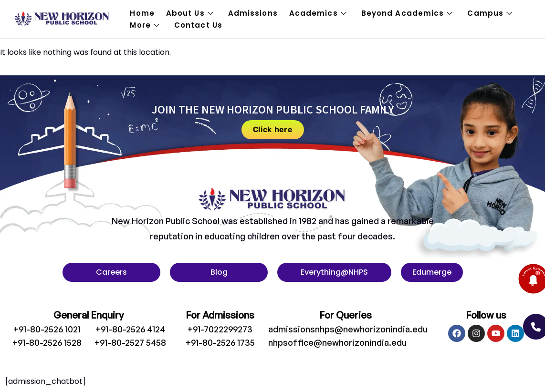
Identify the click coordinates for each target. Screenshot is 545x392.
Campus (490, 13)
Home (142, 13)
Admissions (253, 13)
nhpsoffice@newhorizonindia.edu (337, 342)
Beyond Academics (407, 13)
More (145, 25)
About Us (190, 13)
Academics (318, 13)
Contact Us (198, 25)
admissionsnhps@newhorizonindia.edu (348, 329)
